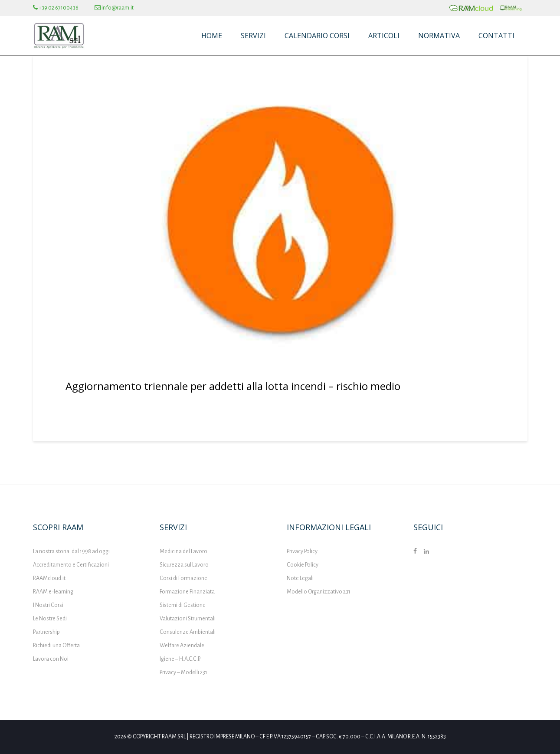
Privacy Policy (302, 551)
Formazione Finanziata (187, 592)
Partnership (46, 632)
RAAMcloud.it (49, 578)
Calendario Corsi (317, 36)
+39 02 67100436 (56, 8)
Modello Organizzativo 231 (319, 592)
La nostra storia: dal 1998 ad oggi (71, 551)
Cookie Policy (303, 565)
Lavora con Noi (51, 659)
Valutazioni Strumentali (188, 619)
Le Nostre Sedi (50, 619)
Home (212, 36)
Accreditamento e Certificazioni (71, 565)
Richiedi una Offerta (56, 646)
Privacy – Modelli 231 (183, 672)
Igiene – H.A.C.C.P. (180, 659)
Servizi (253, 36)
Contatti (496, 36)
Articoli (384, 36)
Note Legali (300, 578)
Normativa (439, 36)
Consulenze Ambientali (188, 632)
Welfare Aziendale (182, 646)
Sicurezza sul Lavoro (184, 565)
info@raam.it (114, 8)
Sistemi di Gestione (183, 605)
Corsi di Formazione (183, 578)
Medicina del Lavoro (183, 551)
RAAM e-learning (53, 592)
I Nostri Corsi (48, 605)
